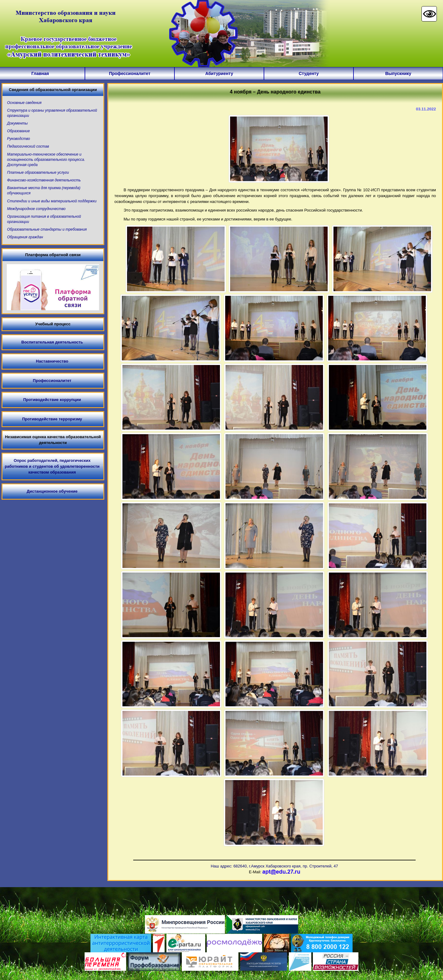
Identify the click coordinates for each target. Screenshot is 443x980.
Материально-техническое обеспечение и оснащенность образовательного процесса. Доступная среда (46, 160)
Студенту (309, 73)
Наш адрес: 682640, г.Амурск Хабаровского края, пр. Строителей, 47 (274, 866)
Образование (18, 131)
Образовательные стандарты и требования (47, 229)
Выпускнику (398, 73)
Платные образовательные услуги (38, 173)
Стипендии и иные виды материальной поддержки (52, 201)
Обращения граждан (25, 237)
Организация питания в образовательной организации (44, 219)
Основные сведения (24, 103)
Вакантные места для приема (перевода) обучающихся (44, 190)
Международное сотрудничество (36, 209)
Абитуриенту (219, 73)
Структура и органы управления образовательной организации (52, 113)
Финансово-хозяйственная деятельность (44, 180)
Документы (17, 123)
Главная (40, 73)
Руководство (18, 139)
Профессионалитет (130, 73)
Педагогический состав (28, 146)
